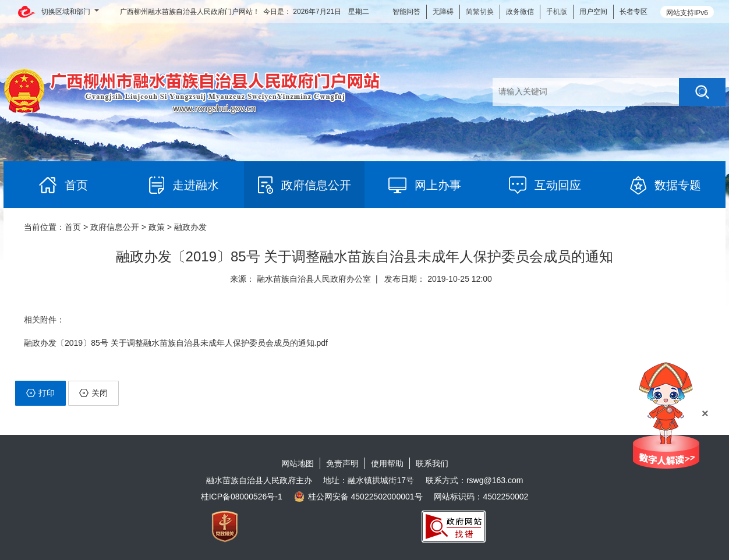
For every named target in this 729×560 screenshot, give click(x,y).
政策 (157, 227)
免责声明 (342, 463)
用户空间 (593, 12)
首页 (73, 227)
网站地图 (298, 463)
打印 (40, 393)
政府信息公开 (115, 227)
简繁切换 (480, 12)
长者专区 (634, 12)
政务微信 (520, 12)
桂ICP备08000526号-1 (242, 497)
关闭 (93, 393)
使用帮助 (387, 463)
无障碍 (443, 12)
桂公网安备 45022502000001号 (358, 497)
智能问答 (406, 12)
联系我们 (432, 463)
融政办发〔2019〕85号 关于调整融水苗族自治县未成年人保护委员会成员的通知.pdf (176, 343)
